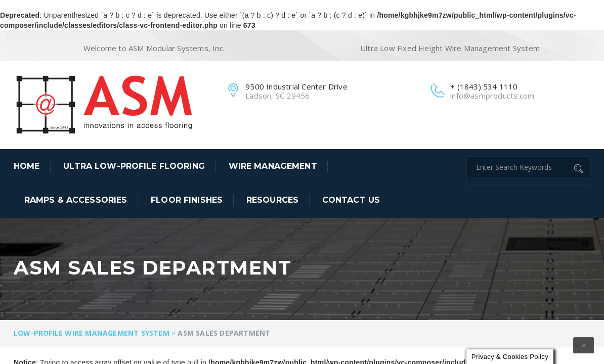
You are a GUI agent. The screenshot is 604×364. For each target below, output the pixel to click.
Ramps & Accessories (76, 200)
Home (27, 166)
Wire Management (273, 166)
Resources (272, 200)
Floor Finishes (187, 200)
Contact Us (351, 200)
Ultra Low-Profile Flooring (134, 166)
